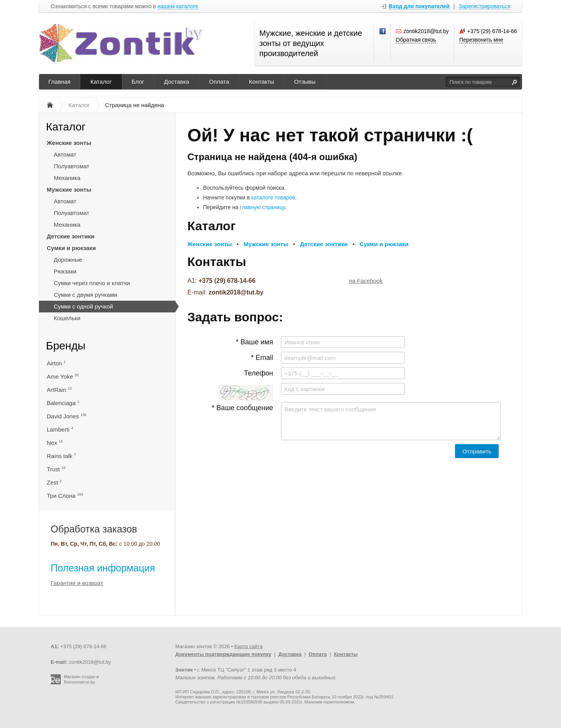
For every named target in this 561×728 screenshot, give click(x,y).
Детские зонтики (71, 236)
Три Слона (65, 496)
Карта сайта (248, 646)
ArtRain (59, 390)
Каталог (101, 82)
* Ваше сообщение (242, 408)
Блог (138, 82)
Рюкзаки (65, 271)
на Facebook (366, 281)
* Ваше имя (254, 342)
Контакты (262, 82)
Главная (59, 82)
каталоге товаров (273, 197)
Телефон (258, 373)
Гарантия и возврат (77, 583)
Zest (54, 482)
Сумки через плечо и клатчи (92, 283)
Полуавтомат (71, 166)
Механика (67, 178)
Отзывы (305, 82)
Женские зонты (69, 143)
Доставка (176, 82)
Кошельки (67, 318)
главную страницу (262, 207)
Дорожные (68, 260)
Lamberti (60, 429)
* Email (262, 358)
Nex (55, 443)
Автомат (65, 154)
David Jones (67, 416)
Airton (56, 363)
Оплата (219, 82)
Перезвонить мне (481, 40)
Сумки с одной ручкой (83, 306)
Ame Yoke (63, 376)
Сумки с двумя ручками (86, 295)
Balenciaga (63, 403)
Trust (56, 469)
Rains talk (61, 456)
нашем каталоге (178, 6)
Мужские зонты (69, 189)
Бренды (66, 346)
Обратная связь (416, 40)
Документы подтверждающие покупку (223, 654)
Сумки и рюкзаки (71, 248)
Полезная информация (103, 568)
